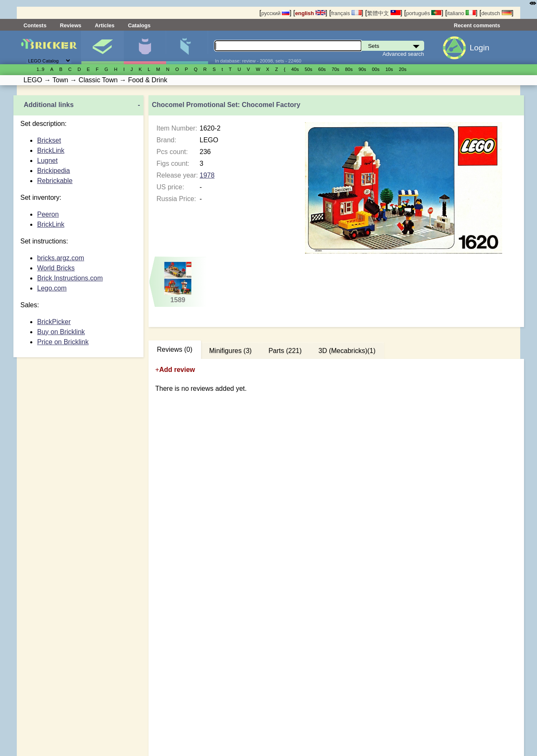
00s (376, 69)
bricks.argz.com (60, 258)
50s (308, 69)
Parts (187, 47)
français (346, 13)
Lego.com (52, 288)
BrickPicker (54, 322)
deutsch (496, 13)
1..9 (40, 69)
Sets (102, 47)
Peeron (48, 214)
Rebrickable (55, 181)
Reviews (71, 25)
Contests (35, 25)
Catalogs (139, 25)
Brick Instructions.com (70, 278)
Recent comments (477, 25)
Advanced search (403, 54)
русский (275, 13)
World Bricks (56, 268)
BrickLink (51, 150)
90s (362, 69)
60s (322, 69)
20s (403, 69)
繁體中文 (384, 13)
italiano (461, 13)
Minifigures (145, 47)
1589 (178, 283)
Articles (105, 25)
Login (479, 48)
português (424, 13)
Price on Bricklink (63, 342)
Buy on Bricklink (61, 332)
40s (295, 69)
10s (389, 69)
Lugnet (47, 161)
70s (335, 69)
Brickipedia (53, 171)
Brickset (49, 140)
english (310, 13)
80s (349, 69)
